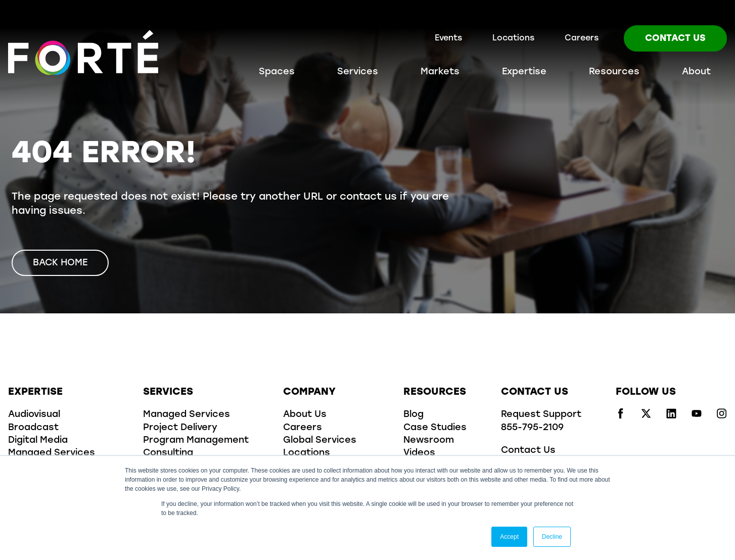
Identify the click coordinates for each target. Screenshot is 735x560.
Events (448, 38)
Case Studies (435, 428)
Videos (419, 453)
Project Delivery (180, 428)
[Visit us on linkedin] (671, 416)
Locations (513, 38)
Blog (414, 415)
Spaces (277, 72)
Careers (582, 38)
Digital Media (38, 440)
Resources (614, 72)
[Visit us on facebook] (621, 416)
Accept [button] (509, 537)
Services (358, 72)
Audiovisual (34, 415)
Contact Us (675, 39)
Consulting (168, 453)
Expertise (524, 72)
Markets (440, 72)
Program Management (196, 440)
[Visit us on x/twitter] (646, 416)
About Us (305, 415)
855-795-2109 (532, 428)
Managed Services (52, 453)
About (696, 72)
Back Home (60, 263)
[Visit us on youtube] (697, 416)
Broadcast (33, 428)
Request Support (541, 415)
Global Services (320, 440)
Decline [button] (552, 537)
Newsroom (429, 440)
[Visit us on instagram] (722, 416)
